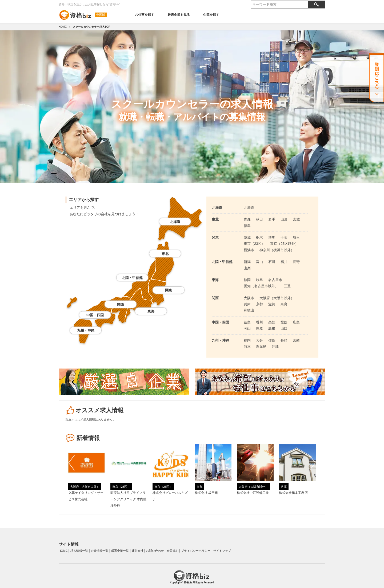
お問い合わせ (155, 551)
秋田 (259, 219)
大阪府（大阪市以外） (277, 298)
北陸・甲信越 (132, 278)
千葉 (284, 237)
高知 (272, 322)
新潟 (247, 262)
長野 (296, 262)
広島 (296, 322)
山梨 (247, 268)
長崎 (284, 340)
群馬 (272, 237)
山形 (284, 219)
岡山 (247, 328)
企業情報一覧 (99, 551)
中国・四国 (95, 315)
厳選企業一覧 (120, 551)
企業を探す (211, 15)
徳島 (247, 322)
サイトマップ (222, 551)
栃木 (259, 237)
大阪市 (249, 298)
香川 (259, 322)
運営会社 (138, 551)
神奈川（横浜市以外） (277, 250)
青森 (247, 219)
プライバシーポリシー (196, 551)
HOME (63, 27)
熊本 (247, 347)
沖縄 (275, 347)
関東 (169, 290)
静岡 (247, 280)
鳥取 (259, 328)
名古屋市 (275, 280)
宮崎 (296, 340)
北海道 (175, 222)
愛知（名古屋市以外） (261, 286)
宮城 (296, 219)
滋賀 (272, 304)
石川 (272, 262)
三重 (287, 286)
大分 (259, 340)
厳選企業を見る (179, 15)
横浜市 (249, 250)
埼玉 (296, 237)
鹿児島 (261, 347)
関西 (121, 304)
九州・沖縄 (86, 331)
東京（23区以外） (284, 244)
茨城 (247, 237)
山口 (284, 328)
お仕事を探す (145, 15)
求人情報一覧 (79, 551)
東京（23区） (254, 244)
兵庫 (247, 304)
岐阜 (259, 280)
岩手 (272, 219)
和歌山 (249, 310)
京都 (259, 304)
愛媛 (284, 322)
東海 (151, 311)
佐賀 (272, 340)
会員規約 (173, 551)
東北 (165, 254)
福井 (284, 262)
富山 (259, 262)
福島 (247, 226)
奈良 (284, 304)
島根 (272, 328)
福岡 (247, 340)
